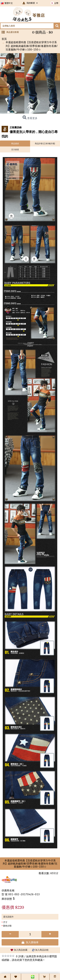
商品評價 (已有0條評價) (45, 143)
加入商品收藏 (21, 950)
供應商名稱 (8, 890)
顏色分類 (7, 926)
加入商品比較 (42, 950)
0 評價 (20, 956)
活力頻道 (15, 149)
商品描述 (15, 143)
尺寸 (5, 922)
